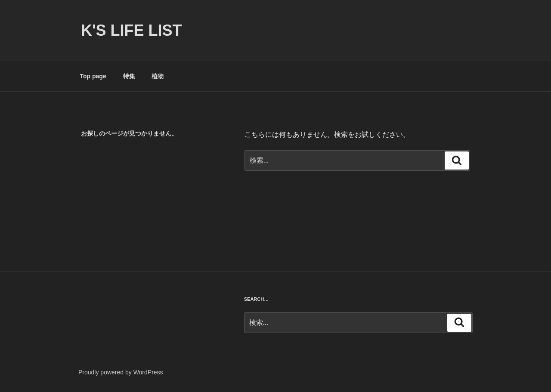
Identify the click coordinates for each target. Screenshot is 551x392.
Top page (93, 76)
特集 (129, 76)
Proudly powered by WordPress (121, 372)
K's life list (132, 30)
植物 (158, 76)
